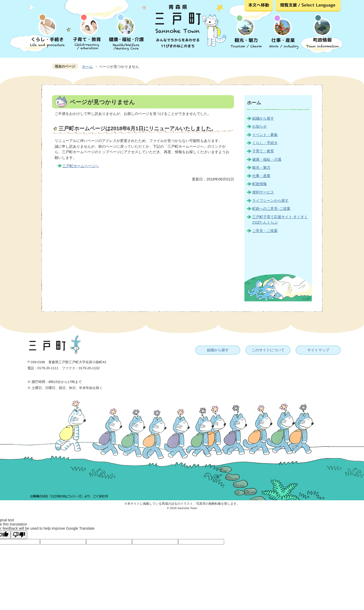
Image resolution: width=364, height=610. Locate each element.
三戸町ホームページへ (81, 166)
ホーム (87, 67)
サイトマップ (318, 350)
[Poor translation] (19, 535)
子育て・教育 (263, 151)
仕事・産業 (261, 176)
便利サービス (263, 192)
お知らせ (259, 126)
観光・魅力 (261, 167)
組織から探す (263, 118)
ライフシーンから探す (270, 200)
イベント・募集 (265, 135)
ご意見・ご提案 (265, 231)
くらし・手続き (265, 143)
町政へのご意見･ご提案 (271, 209)
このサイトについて (268, 350)
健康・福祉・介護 (267, 159)
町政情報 (259, 184)
